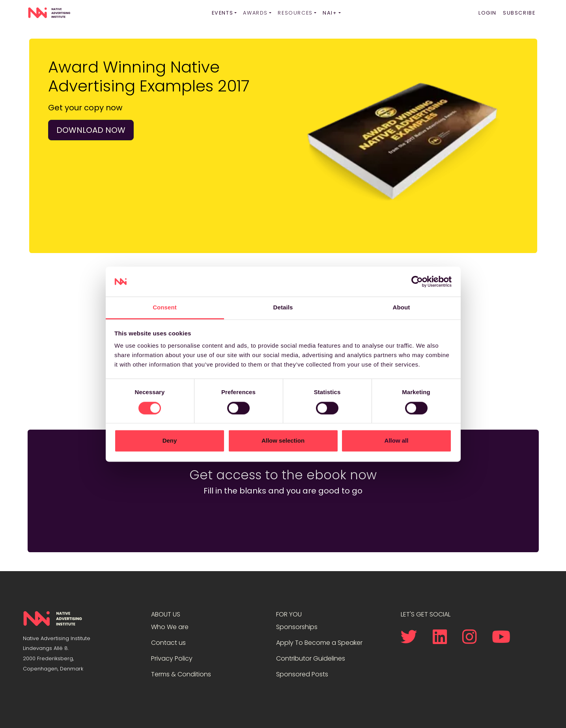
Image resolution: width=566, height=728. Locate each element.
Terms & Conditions (181, 674)
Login (488, 13)
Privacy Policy (172, 658)
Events (223, 13)
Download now (91, 130)
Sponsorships (297, 627)
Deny (170, 441)
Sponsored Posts (302, 674)
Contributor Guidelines (311, 658)
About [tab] (402, 308)
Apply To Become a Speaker (319, 643)
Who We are (170, 627)
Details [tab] (283, 308)
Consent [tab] (165, 308)
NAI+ (330, 13)
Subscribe (519, 13)
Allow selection (283, 441)
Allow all (397, 441)
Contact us (168, 643)
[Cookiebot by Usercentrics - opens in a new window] (417, 281)
